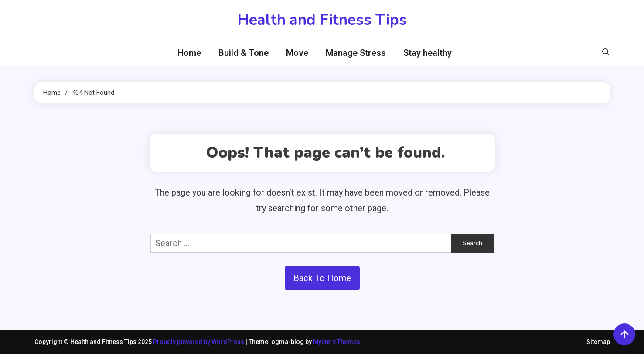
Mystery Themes (337, 342)
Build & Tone (244, 53)
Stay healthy (428, 53)
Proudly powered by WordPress (199, 342)
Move (297, 53)
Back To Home (322, 278)
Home (189, 53)
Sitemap (598, 342)
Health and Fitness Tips (322, 20)
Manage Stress (356, 53)
